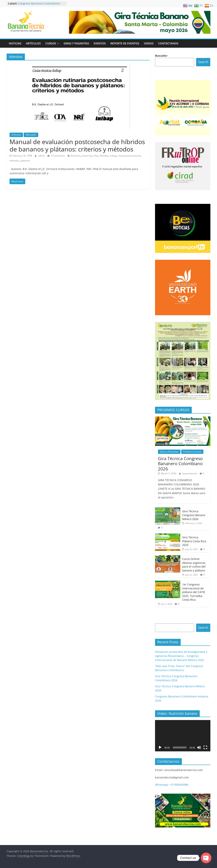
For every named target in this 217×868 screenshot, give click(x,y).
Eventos (100, 43)
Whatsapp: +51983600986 (172, 785)
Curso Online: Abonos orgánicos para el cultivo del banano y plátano (194, 565)
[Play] (160, 747)
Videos (149, 43)
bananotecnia (190, 473)
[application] (183, 736)
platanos (25, 161)
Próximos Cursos (192, 452)
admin (42, 156)
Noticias (15, 43)
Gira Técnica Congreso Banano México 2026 (194, 515)
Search (203, 62)
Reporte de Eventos (125, 43)
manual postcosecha (129, 156)
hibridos (104, 156)
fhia (96, 156)
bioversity (87, 156)
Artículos (33, 43)
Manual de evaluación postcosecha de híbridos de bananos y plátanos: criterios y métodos (77, 145)
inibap (113, 156)
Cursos (51, 43)
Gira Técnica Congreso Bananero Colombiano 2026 (180, 463)
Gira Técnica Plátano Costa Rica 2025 (194, 541)
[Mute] (199, 747)
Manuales (31, 135)
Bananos (76, 156)
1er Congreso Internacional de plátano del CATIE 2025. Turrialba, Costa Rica (194, 592)
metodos (14, 161)
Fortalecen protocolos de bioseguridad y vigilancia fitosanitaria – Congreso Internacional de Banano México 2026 (181, 656)
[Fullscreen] (205, 747)
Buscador (161, 56)
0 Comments (56, 156)
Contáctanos (168, 43)
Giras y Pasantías (76, 43)
